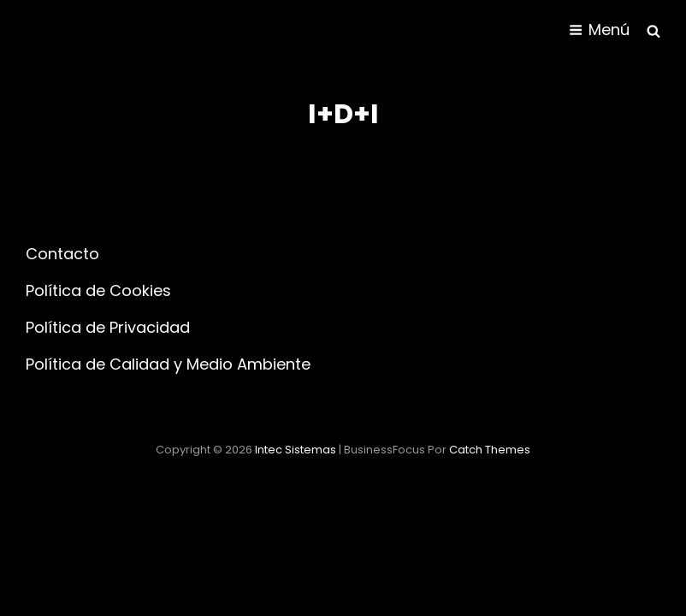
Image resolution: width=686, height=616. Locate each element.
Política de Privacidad (108, 327)
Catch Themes (490, 450)
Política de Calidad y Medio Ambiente (168, 364)
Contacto (62, 254)
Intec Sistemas (296, 450)
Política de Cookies (98, 290)
